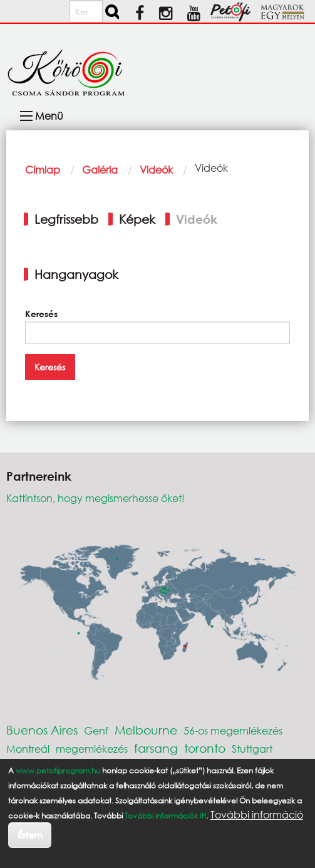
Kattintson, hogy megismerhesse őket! (96, 498)
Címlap (43, 170)
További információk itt (165, 816)
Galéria (100, 170)
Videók (156, 170)
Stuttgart (252, 749)
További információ (257, 815)
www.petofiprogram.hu (58, 771)
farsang (156, 748)
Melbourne (146, 730)
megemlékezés (92, 749)
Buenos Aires (42, 730)
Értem (30, 834)
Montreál (28, 749)
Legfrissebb (66, 219)
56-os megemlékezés (233, 730)
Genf (96, 730)
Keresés (41, 314)
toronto (205, 748)
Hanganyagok (76, 274)
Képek (137, 219)
